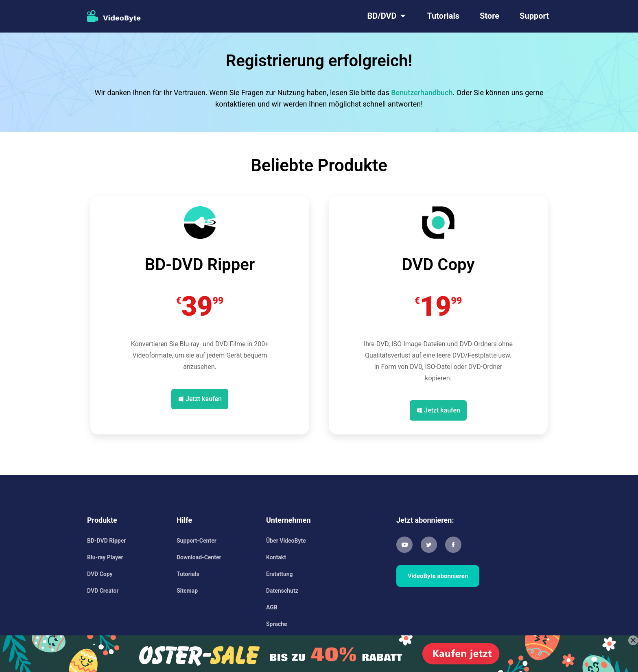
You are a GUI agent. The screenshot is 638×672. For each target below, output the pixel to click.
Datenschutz (282, 591)
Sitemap (187, 591)
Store (489, 16)
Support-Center (197, 541)
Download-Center (199, 557)
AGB (272, 607)
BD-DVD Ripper (106, 541)
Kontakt (276, 557)
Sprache (277, 624)
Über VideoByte (286, 541)
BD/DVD (382, 16)
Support (534, 16)
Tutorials (444, 16)
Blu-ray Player (105, 557)
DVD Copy (100, 574)
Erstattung (280, 574)
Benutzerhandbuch (422, 93)
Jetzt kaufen (204, 399)
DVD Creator (103, 591)
